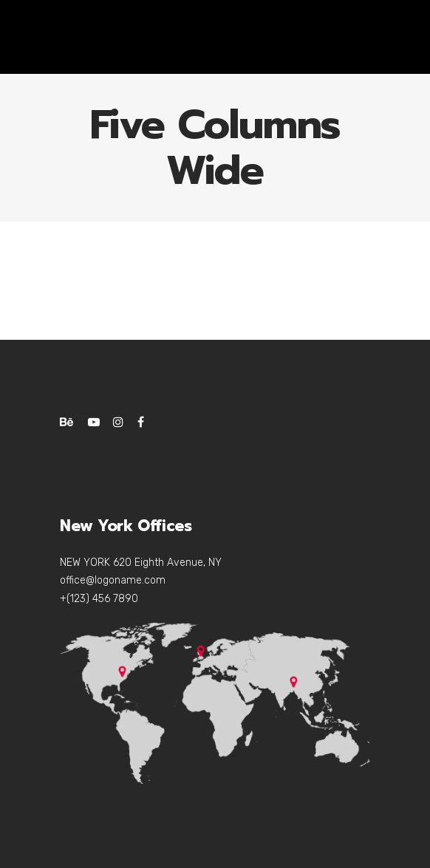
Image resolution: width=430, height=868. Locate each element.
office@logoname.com (113, 580)
